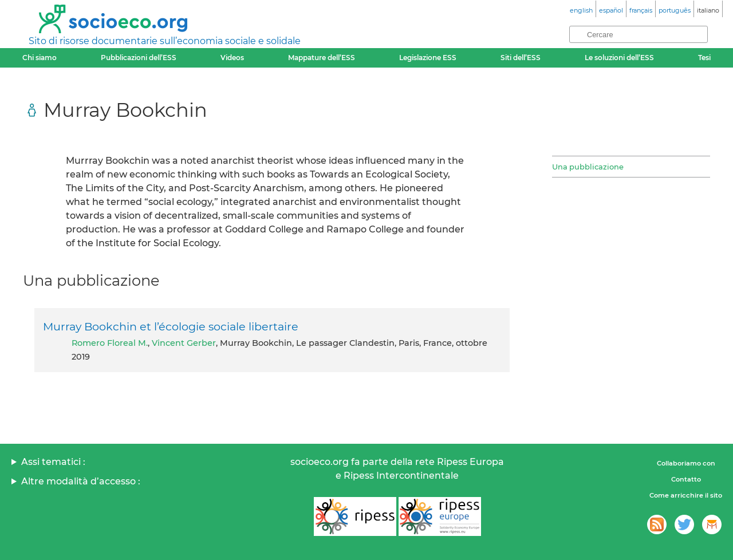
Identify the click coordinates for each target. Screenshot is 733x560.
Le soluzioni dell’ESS (619, 58)
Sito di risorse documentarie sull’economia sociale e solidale (165, 41)
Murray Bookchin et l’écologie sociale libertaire (171, 326)
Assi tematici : (53, 462)
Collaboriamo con (686, 463)
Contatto (686, 479)
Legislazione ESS (428, 58)
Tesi (704, 58)
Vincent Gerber (184, 343)
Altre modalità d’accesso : (81, 481)
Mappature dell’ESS (322, 58)
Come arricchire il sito (686, 495)
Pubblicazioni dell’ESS (139, 58)
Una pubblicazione (588, 167)
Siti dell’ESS (521, 58)
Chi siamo (40, 58)
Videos (232, 58)
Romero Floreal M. (110, 343)
